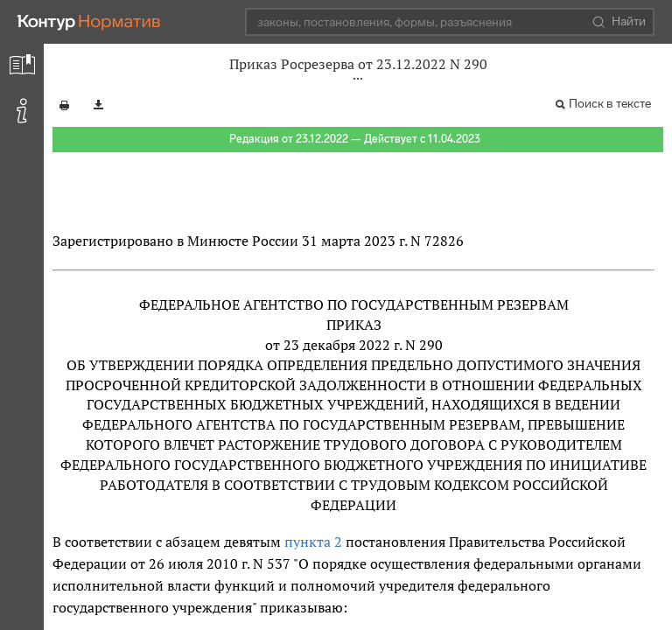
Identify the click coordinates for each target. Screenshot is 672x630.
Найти (619, 22)
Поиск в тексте (610, 104)
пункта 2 (313, 542)
